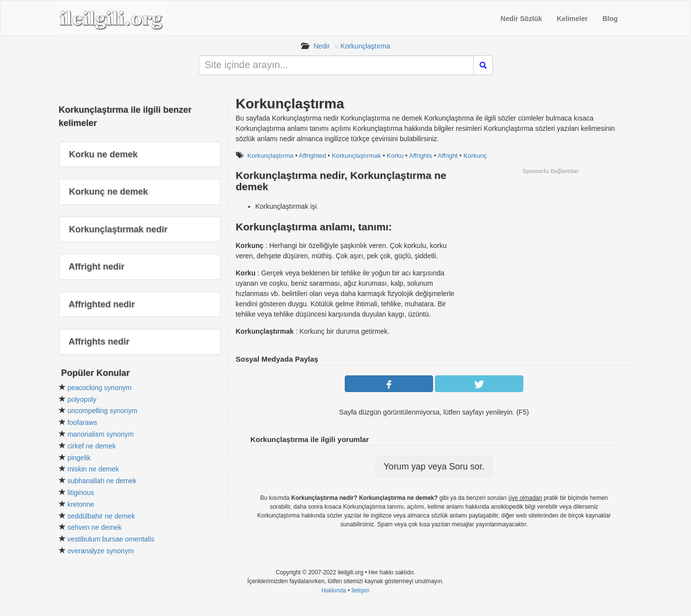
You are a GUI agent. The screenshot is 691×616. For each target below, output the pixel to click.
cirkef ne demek (91, 446)
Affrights (421, 156)
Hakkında (333, 591)
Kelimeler (572, 19)
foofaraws (82, 422)
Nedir (321, 46)
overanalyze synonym (100, 551)
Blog (610, 19)
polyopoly (82, 399)
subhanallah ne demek (102, 481)
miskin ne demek (93, 469)
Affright (448, 156)
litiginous (80, 493)
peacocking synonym (99, 388)
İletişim (361, 591)
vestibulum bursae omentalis (111, 539)
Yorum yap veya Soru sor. (434, 467)
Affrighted (312, 156)
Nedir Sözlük (522, 19)
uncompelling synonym (102, 411)
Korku (395, 156)
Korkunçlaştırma (365, 46)
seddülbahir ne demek (101, 516)
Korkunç (475, 156)
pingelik (79, 458)
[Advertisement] (550, 244)
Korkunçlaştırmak (357, 156)
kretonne (80, 504)
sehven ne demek (94, 527)
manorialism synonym (100, 434)
